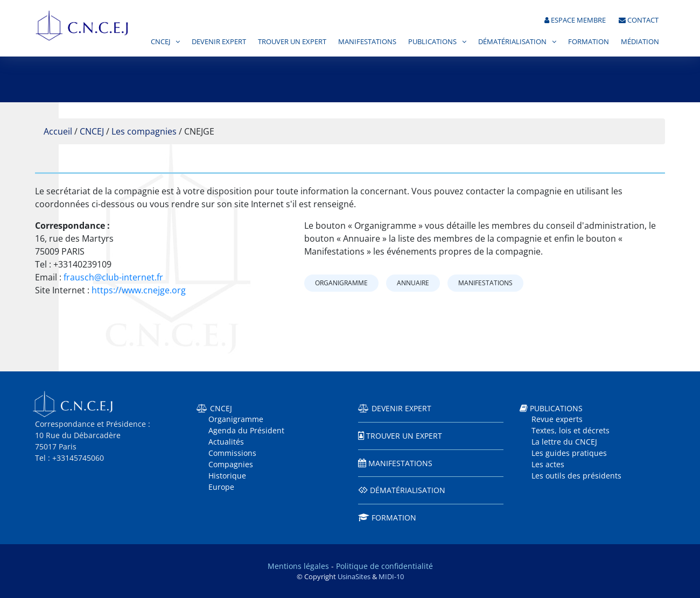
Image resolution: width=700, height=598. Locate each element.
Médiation (640, 43)
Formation (589, 43)
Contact (639, 21)
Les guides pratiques (569, 453)
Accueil (58, 131)
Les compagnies (144, 131)
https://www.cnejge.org (139, 290)
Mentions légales (298, 566)
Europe (221, 487)
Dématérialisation (512, 43)
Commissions (232, 453)
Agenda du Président (246, 430)
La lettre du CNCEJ (564, 442)
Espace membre (575, 21)
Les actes (548, 464)
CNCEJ (160, 43)
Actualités (226, 442)
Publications (432, 43)
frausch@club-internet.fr (113, 277)
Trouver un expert (292, 43)
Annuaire (413, 283)
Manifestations (367, 43)
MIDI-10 (391, 576)
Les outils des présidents (576, 476)
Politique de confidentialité (384, 566)
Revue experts (557, 419)
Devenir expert (219, 43)
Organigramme (341, 283)
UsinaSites (354, 576)
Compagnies (231, 464)
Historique (227, 476)
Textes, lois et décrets (570, 430)
